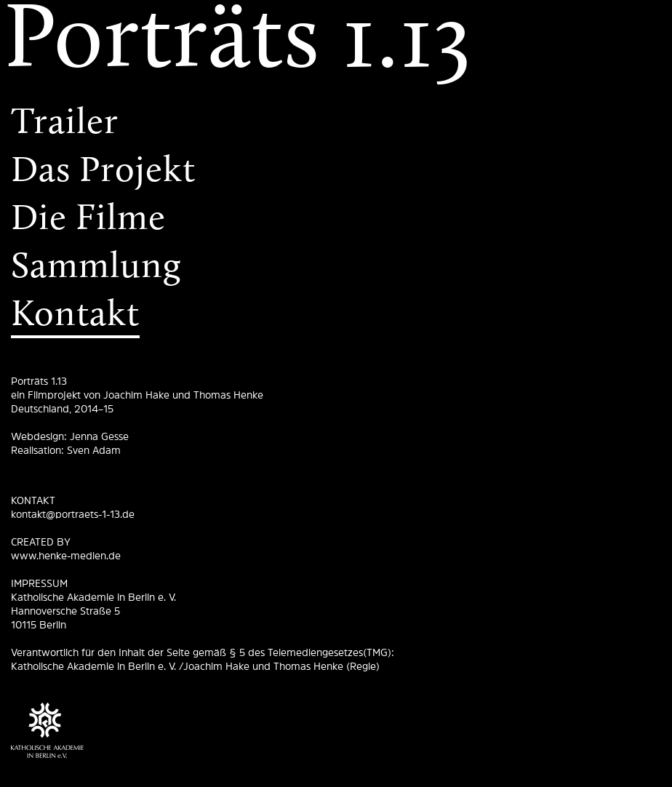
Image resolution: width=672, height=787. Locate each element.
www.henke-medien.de (66, 556)
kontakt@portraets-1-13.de (73, 514)
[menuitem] (336, 44)
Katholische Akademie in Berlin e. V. (93, 597)
